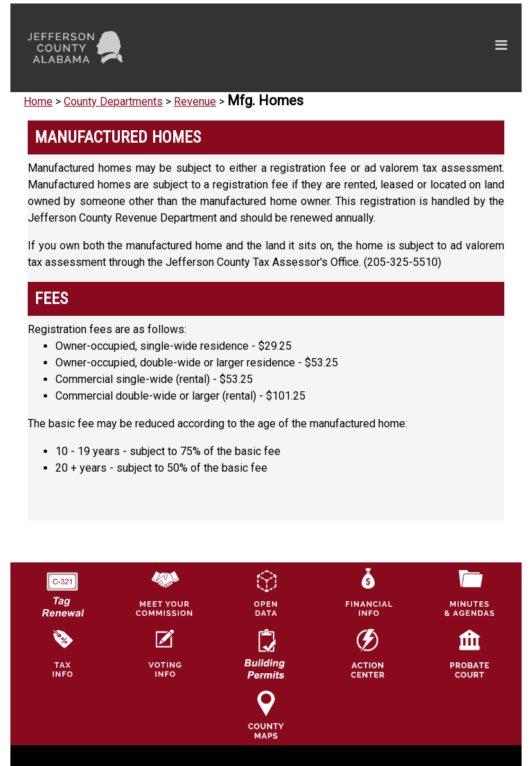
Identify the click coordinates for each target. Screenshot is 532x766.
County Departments (113, 101)
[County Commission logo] (164, 592)
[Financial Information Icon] (368, 592)
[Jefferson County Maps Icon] (266, 714)
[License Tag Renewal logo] (62, 589)
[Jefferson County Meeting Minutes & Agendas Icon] (470, 592)
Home (38, 101)
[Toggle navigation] (370, 48)
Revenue (195, 101)
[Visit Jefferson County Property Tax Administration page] (62, 653)
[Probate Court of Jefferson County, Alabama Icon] (470, 653)
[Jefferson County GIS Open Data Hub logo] (266, 592)
